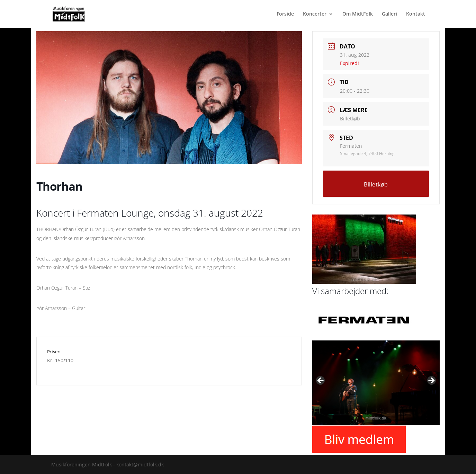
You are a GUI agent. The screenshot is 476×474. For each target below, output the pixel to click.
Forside (285, 14)
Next (431, 381)
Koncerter (315, 14)
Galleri (389, 14)
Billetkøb (350, 118)
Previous (321, 381)
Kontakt (416, 14)
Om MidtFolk (358, 14)
